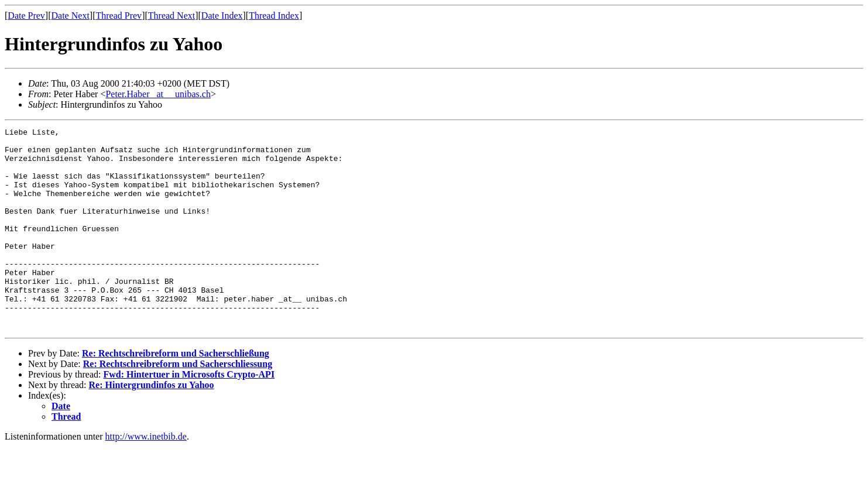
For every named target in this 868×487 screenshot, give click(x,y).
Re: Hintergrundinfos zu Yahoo (152, 425)
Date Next (71, 16)
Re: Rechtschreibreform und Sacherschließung (176, 394)
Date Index (222, 16)
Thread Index (274, 16)
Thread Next (171, 16)
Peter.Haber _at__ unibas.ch (158, 94)
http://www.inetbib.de (146, 477)
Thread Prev (119, 16)
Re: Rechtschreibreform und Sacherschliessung (178, 404)
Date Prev (26, 16)
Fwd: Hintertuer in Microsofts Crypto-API (189, 415)
